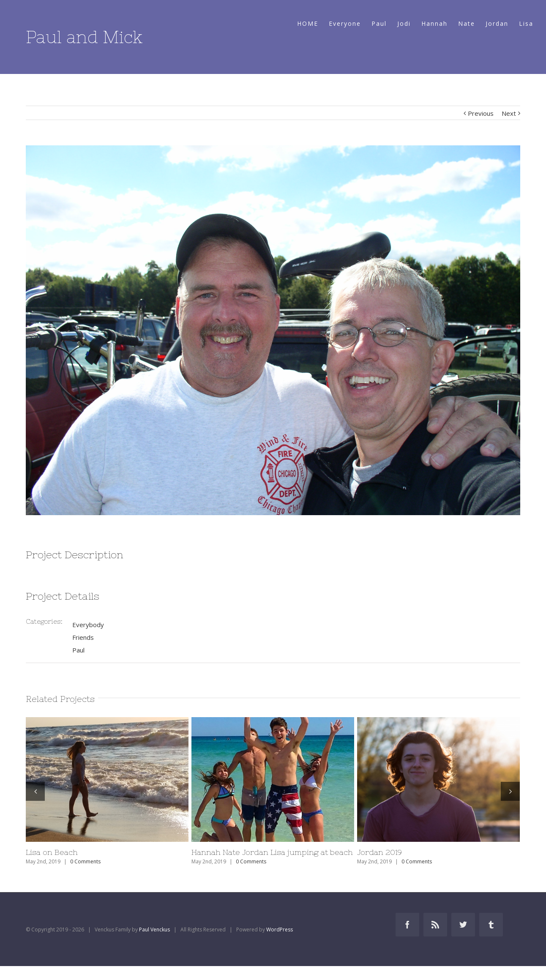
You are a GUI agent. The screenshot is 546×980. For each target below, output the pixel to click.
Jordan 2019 (379, 852)
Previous (481, 113)
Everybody (88, 625)
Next (509, 113)
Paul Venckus (154, 929)
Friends (83, 637)
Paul (78, 650)
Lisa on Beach (52, 852)
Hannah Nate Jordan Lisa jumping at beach (272, 852)
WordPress (280, 929)
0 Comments (85, 861)
